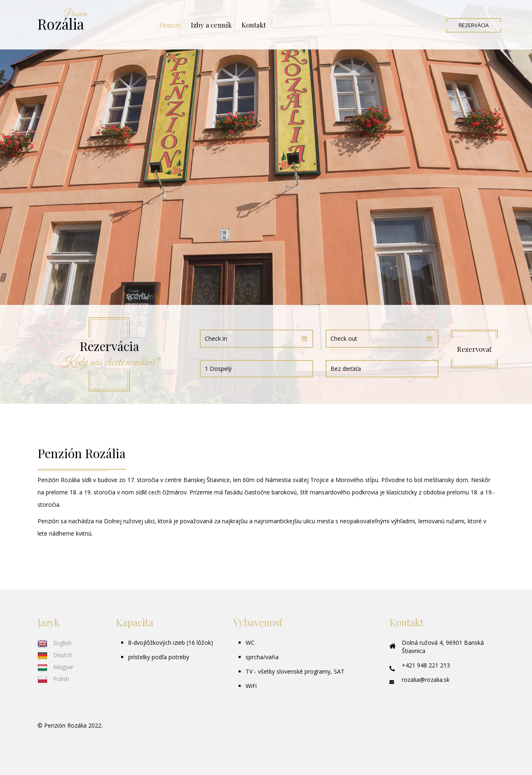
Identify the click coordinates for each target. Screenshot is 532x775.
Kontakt (254, 25)
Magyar (55, 667)
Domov (170, 25)
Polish (53, 679)
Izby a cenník (211, 25)
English (55, 643)
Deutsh (55, 655)
